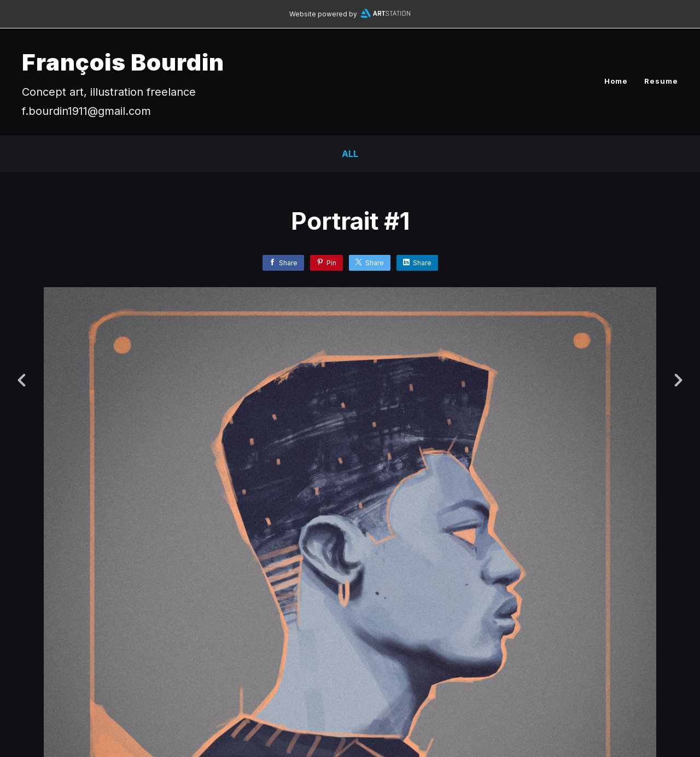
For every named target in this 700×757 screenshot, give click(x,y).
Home (616, 81)
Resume (661, 81)
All (350, 154)
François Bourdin (123, 62)
